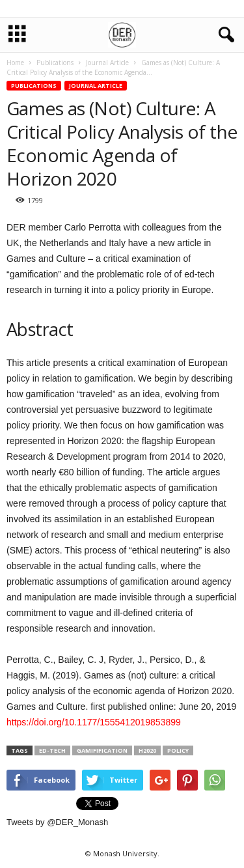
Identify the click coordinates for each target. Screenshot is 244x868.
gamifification (102, 750)
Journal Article (96, 86)
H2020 (147, 750)
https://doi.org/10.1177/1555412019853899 (94, 722)
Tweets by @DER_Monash (57, 822)
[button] (224, 35)
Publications (34, 86)
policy (178, 750)
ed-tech (52, 750)
